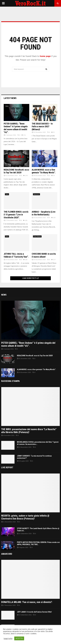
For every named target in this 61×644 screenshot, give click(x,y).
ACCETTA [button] (19, 638)
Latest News (10, 98)
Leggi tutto (8, 638)
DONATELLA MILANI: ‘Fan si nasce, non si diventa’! (27, 602)
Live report (7, 467)
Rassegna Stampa (10, 381)
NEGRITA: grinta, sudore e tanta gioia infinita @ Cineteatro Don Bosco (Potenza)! (25, 517)
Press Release (37, 106)
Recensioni (36, 194)
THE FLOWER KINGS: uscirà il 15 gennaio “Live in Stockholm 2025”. (16, 215)
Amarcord (7, 554)
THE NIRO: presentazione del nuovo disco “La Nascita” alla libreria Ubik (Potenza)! (29, 431)
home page (45, 56)
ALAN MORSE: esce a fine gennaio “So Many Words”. (37, 369)
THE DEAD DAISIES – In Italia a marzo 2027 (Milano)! (42, 126)
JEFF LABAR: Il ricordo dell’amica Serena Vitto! (34, 612)
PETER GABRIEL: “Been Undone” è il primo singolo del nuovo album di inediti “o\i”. (28, 344)
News (7, 106)
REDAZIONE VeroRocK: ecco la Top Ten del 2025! (35, 356)
